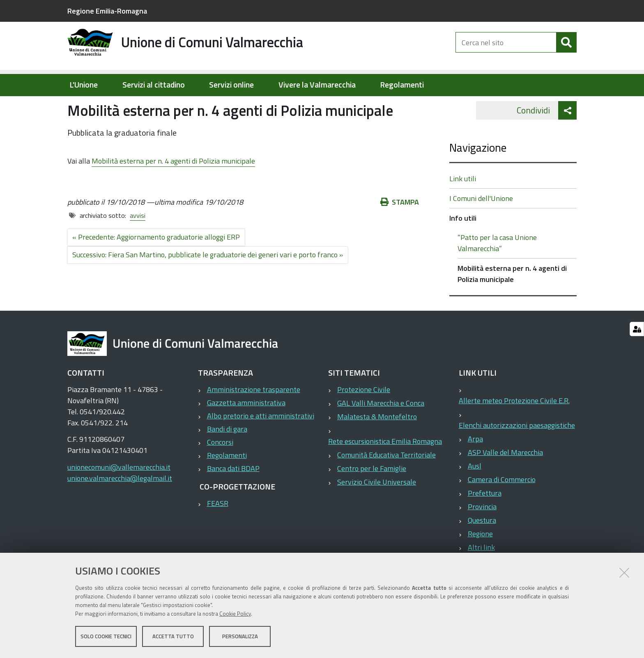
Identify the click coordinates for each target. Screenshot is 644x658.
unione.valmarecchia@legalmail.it (120, 504)
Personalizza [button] (240, 637)
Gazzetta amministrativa (246, 429)
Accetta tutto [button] (173, 637)
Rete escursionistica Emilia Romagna (385, 468)
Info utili (181, 105)
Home (73, 105)
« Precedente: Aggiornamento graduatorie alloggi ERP (156, 263)
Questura (482, 546)
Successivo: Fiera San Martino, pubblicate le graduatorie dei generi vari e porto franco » (208, 281)
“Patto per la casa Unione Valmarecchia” (497, 269)
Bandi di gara (227, 455)
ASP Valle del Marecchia (505, 479)
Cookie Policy (235, 614)
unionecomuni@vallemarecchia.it (119, 493)
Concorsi (220, 468)
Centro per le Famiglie (372, 495)
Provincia (482, 533)
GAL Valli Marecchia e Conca (381, 429)
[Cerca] (566, 48)
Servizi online (231, 85)
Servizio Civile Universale (377, 508)
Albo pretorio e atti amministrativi (261, 442)
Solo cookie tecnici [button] (106, 637)
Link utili (463, 205)
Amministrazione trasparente (254, 416)
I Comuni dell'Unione (481, 225)
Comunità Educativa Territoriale (386, 481)
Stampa (400, 228)
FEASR (218, 530)
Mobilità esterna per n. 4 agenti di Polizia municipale (173, 187)
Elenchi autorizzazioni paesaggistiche (517, 451)
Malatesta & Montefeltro (377, 443)
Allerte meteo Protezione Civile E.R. (514, 427)
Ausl (475, 492)
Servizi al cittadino (154, 85)
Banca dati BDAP (233, 495)
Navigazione (478, 174)
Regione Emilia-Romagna (107, 11)
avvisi (138, 242)
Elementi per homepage (120, 105)
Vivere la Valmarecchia (317, 85)
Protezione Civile (364, 416)
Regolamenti (402, 85)
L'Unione (84, 85)
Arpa (475, 465)
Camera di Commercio (502, 506)
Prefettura (485, 519)
